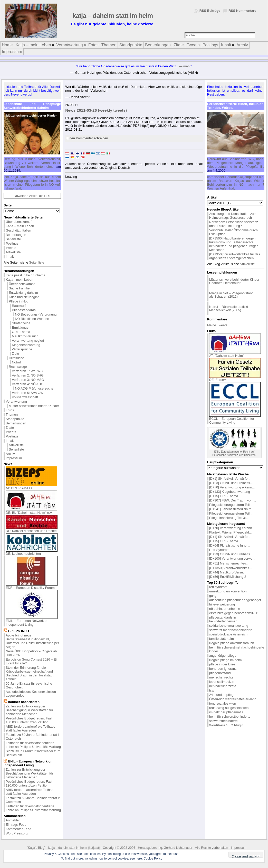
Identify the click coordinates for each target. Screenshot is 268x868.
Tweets (11, 248)
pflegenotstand (220, 673)
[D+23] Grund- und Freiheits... (231, 483)
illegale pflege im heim (226, 660)
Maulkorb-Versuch (25, 336)
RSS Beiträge (210, 11)
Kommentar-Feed (18, 829)
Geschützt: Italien (18, 230)
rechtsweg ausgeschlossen (229, 708)
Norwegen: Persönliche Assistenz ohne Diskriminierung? (234, 224)
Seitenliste (13, 239)
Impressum (14, 458)
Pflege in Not (18, 301)
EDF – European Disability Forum (32, 586)
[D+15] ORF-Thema (224, 496)
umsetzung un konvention (228, 591)
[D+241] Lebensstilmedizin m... (232, 509)
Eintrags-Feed (16, 825)
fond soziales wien (223, 703)
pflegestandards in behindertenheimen (223, 619)
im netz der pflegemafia (226, 712)
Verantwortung (16, 401)
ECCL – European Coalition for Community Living (235, 419)
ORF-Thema (21, 332)
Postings (12, 243)
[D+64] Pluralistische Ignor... (230, 545)
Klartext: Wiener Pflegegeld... (231, 532)
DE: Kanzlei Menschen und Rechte (32, 529)
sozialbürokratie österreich (228, 634)
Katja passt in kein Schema (25, 275)
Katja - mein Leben (19, 280)
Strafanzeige (21, 323)
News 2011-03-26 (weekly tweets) (96, 110)
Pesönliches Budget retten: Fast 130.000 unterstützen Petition (29, 720)
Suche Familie (19, 288)
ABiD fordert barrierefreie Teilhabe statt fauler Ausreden (30, 728)
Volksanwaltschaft (25, 397)
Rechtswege (18, 367)
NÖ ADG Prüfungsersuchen (35, 388)
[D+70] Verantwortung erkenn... (232, 487)
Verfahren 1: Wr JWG (27, 371)
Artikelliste (13, 252)
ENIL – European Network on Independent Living (32, 621)
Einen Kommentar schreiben (87, 138)
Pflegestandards (24, 310)
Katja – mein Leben (20, 226)
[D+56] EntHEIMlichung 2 (228, 577)
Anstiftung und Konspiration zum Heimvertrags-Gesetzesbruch (233, 216)
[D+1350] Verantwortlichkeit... (231, 568)
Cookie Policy (153, 859)
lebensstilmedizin (222, 682)
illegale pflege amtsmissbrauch (232, 643)
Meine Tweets (217, 325)
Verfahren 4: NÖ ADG (28, 384)
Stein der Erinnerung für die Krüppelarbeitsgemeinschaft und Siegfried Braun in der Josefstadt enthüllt (30, 673)
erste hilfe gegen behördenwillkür (233, 613)
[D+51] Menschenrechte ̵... (228, 563)
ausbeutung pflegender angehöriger (235, 600)
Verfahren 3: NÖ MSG (28, 380)
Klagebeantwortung (26, 345)
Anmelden (13, 820)
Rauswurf (19, 306)
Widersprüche (22, 349)
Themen (12, 415)
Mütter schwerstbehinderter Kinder (34, 406)
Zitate (10, 428)
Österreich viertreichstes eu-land (233, 699)
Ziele (15, 354)
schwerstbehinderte (223, 721)
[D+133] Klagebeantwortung (230, 492)
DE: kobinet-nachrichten (32, 552)
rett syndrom (218, 587)
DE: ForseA (235, 378)
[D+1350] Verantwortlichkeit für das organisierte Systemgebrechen (235, 256)
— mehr (185, 66)
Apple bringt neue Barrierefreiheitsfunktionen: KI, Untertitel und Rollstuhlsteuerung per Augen (32, 641)
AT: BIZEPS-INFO (31, 487)
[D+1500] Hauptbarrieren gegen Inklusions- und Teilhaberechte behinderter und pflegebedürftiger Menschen (233, 244)
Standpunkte (15, 419)
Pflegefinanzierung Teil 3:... (229, 518)
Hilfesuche (16, 358)
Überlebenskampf (18, 222)
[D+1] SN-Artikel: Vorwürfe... (230, 479)
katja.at (94, 848)
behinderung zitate (223, 686)
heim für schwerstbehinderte (230, 717)
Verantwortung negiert (28, 341)
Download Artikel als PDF (32, 196)
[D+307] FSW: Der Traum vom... (233, 500)
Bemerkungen (16, 235)
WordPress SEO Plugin (226, 725)
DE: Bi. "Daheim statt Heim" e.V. (31, 511)
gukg (213, 596)
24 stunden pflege (222, 695)
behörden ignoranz (223, 669)
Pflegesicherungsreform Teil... (231, 505)
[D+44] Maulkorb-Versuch (228, 572)
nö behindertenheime (225, 609)
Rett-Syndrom (219, 550)
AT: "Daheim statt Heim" (235, 354)
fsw (212, 690)
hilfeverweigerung (222, 604)
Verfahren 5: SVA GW (28, 393)
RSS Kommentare (242, 11)
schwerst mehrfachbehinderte (231, 630)
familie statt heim (222, 639)
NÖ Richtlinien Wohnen (32, 319)
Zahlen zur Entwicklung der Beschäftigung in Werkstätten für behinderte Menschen (29, 710)
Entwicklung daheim (23, 293)
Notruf (16, 362)
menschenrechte (221, 677)
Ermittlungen (21, 327)
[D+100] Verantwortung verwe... (232, 558)
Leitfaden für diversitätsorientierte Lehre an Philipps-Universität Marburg (33, 745)
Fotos (10, 410)
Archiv (10, 454)
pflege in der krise (222, 664)
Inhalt (10, 257)
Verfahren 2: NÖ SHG (28, 375)
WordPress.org (17, 833)
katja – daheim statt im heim (113, 16)
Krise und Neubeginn (24, 297)
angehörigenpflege (223, 656)
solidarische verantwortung (229, 626)
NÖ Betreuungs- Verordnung (36, 314)
